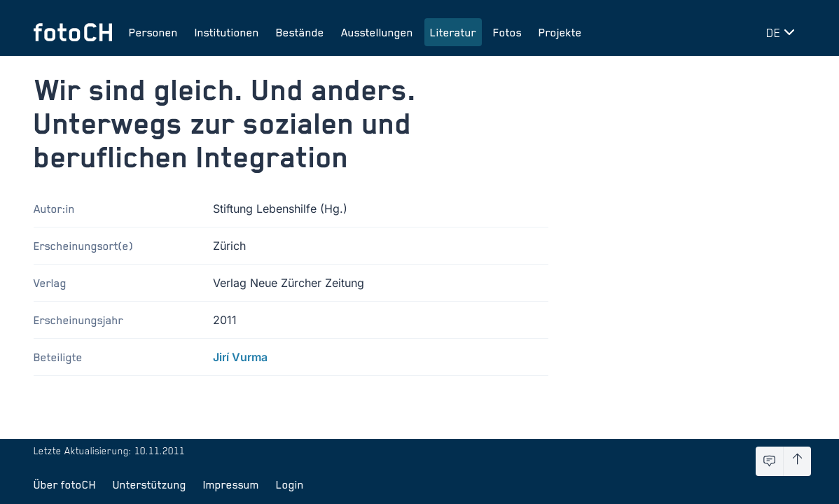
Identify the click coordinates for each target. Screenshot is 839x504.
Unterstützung (150, 484)
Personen (153, 32)
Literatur (453, 32)
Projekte (560, 32)
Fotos (507, 32)
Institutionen (227, 32)
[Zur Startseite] (73, 32)
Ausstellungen (377, 32)
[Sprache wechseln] (783, 32)
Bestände (300, 32)
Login (290, 484)
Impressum (231, 484)
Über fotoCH (65, 484)
